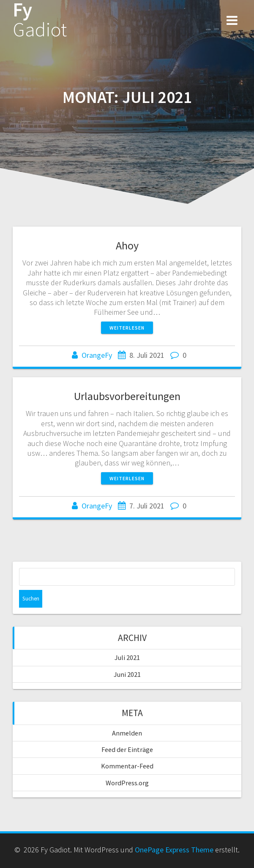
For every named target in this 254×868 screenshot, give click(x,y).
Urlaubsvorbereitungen (127, 396)
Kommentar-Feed (127, 766)
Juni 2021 (127, 674)
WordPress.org (127, 783)
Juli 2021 (127, 657)
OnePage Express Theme (174, 850)
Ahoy (127, 245)
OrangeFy (97, 355)
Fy (40, 20)
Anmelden (127, 733)
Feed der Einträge (127, 749)
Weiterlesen (127, 328)
